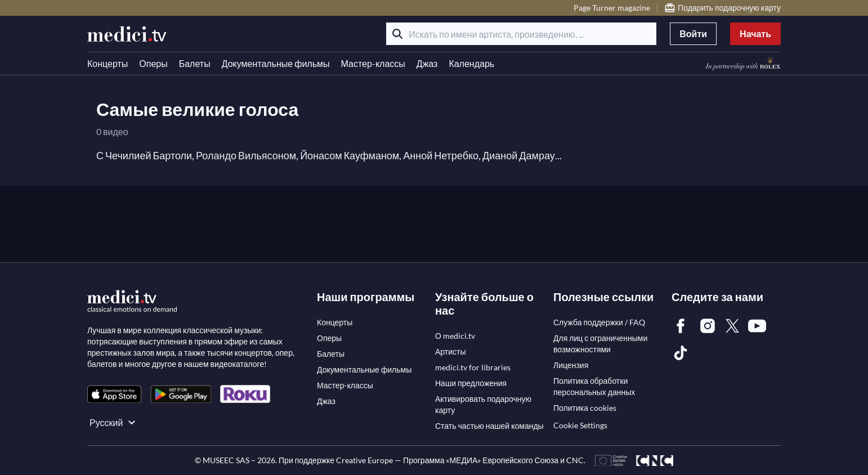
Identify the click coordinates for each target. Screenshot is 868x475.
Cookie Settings (580, 425)
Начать (755, 33)
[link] (114, 394)
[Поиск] (397, 34)
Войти (693, 33)
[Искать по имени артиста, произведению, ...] (521, 34)
